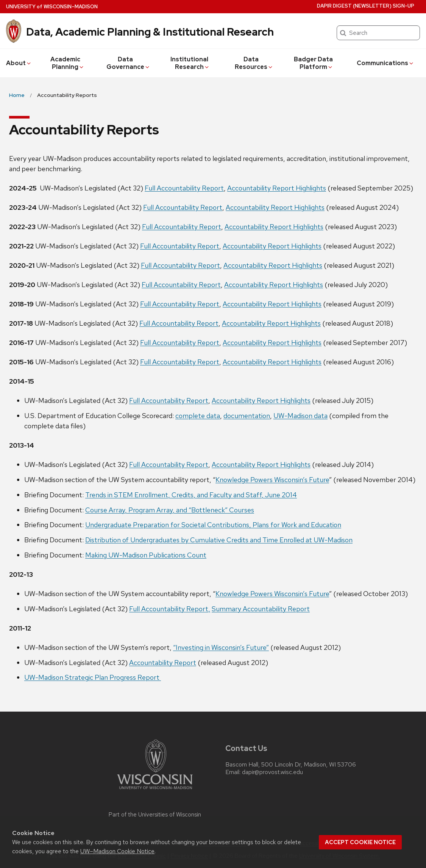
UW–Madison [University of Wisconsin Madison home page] (52, 7)
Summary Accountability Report (261, 609)
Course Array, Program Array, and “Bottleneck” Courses (170, 510)
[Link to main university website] (155, 791)
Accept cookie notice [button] (360, 842)
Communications (385, 63)
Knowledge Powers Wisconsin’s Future (272, 480)
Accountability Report (163, 663)
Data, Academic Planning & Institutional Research (150, 32)
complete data (198, 416)
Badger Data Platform (314, 63)
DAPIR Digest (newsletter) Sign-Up (366, 6)
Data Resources (254, 63)
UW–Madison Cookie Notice (117, 851)
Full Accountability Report (184, 188)
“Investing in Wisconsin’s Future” (221, 647)
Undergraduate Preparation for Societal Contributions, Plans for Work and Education (213, 525)
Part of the (155, 815)
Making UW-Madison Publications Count (146, 555)
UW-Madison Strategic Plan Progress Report (93, 677)
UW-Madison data (300, 416)
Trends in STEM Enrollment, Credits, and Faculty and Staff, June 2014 (191, 495)
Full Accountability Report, (170, 609)
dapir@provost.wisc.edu (272, 772)
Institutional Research (190, 63)
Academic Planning (68, 63)
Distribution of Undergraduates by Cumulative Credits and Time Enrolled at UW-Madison (219, 540)
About (19, 63)
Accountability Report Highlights (277, 188)
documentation (247, 416)
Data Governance (128, 63)
